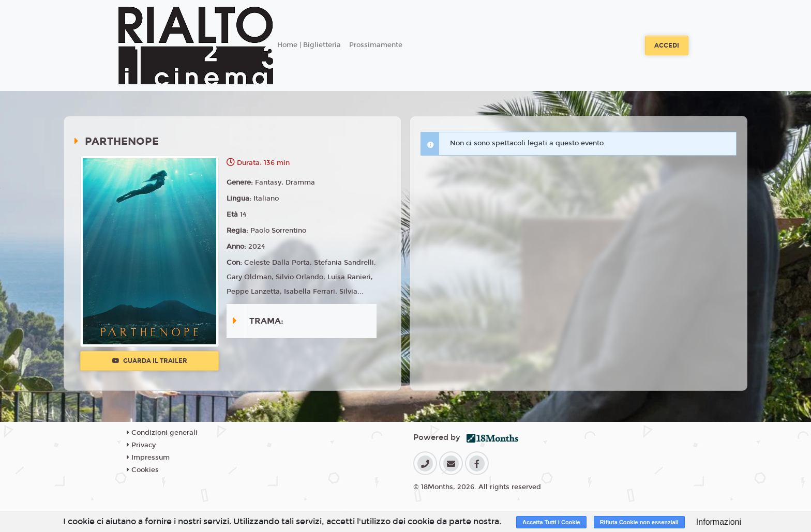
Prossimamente (376, 45)
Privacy (141, 445)
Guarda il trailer (150, 361)
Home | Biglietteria (309, 45)
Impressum (148, 458)
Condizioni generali (162, 433)
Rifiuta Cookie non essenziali (639, 522)
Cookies (143, 470)
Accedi (667, 45)
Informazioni (719, 522)
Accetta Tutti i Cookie (551, 522)
